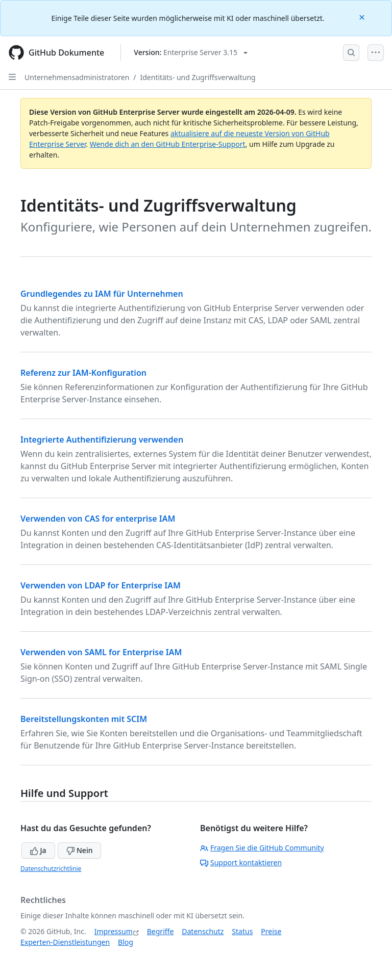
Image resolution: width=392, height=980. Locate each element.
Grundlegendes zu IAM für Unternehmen (102, 294)
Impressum (114, 931)
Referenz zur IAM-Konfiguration (83, 373)
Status (242, 931)
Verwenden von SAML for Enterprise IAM (101, 652)
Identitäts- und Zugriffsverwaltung (198, 77)
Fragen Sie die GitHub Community (262, 848)
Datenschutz (203, 931)
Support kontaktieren (241, 862)
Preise (271, 931)
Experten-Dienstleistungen (65, 942)
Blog (126, 942)
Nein (79, 850)
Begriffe (161, 931)
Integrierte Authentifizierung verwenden (102, 440)
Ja (38, 850)
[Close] (363, 17)
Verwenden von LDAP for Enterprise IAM (101, 585)
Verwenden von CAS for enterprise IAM (98, 519)
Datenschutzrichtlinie (51, 869)
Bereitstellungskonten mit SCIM (84, 719)
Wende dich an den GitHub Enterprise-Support (168, 144)
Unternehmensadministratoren (77, 77)
